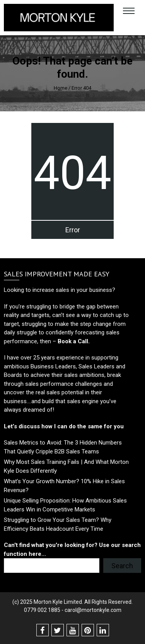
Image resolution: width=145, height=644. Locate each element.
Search (122, 566)
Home (61, 88)
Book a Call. (73, 341)
